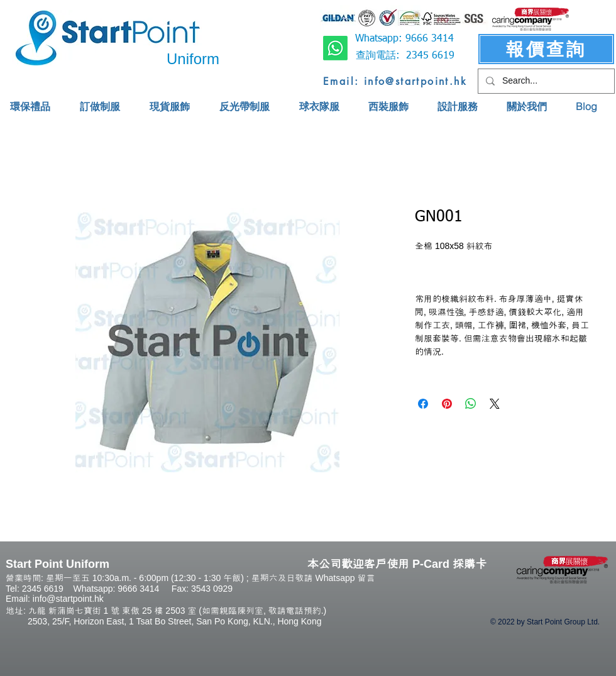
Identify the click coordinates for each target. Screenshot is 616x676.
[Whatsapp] (335, 48)
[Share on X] (495, 404)
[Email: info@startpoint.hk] (395, 81)
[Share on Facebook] (423, 404)
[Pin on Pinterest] (447, 404)
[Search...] (545, 81)
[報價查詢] (546, 49)
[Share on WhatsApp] (471, 404)
